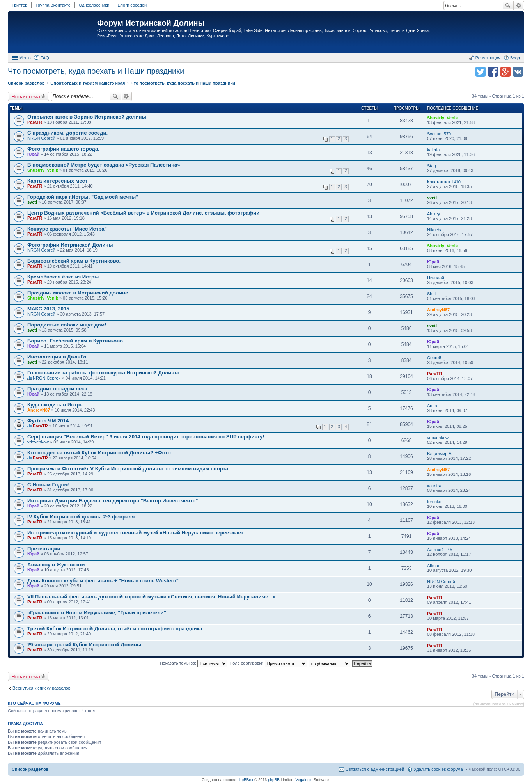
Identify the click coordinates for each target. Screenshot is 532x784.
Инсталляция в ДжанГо (57, 357)
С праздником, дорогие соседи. (67, 133)
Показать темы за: (194, 663)
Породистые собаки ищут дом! (67, 325)
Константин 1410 (444, 182)
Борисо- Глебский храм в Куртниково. (76, 341)
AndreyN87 (438, 310)
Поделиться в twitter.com (481, 72)
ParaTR (35, 122)
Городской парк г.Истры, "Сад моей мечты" (83, 197)
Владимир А (439, 454)
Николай (436, 278)
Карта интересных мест (57, 181)
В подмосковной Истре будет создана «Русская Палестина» (104, 165)
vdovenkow (38, 442)
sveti (32, 202)
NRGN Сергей (41, 138)
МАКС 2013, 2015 (48, 309)
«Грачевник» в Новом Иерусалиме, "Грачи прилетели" (97, 613)
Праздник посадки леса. (58, 389)
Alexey (434, 214)
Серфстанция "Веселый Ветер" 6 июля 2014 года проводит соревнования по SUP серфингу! (146, 437)
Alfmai (433, 566)
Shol (431, 294)
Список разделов (30, 769)
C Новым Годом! (49, 485)
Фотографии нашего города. (63, 149)
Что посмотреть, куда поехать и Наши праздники (96, 71)
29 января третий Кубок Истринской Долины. (85, 645)
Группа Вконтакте (53, 5)
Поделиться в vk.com (518, 72)
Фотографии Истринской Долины (70, 245)
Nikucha (435, 230)
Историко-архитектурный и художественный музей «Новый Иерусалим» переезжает (135, 533)
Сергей (434, 358)
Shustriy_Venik (442, 118)
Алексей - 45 (440, 550)
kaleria (433, 150)
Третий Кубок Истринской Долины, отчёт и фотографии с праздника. (115, 629)
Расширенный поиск (519, 5)
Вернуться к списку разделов (41, 688)
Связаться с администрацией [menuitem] (375, 769)
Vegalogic (304, 780)
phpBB (274, 780)
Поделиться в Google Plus (505, 72)
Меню (25, 58)
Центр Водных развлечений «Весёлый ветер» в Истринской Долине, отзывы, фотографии (143, 213)
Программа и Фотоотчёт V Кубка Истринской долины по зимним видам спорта (128, 469)
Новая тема (26, 96)
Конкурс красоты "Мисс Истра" (67, 229)
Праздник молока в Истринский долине (78, 293)
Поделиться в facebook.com (493, 72)
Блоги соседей (132, 5)
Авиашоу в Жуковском (56, 565)
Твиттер (20, 5)
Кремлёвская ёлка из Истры (63, 277)
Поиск (508, 5)
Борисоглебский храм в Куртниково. (74, 261)
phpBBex (245, 780)
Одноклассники (94, 5)
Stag (432, 166)
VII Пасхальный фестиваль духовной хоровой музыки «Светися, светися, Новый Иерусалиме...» (151, 597)
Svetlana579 (439, 134)
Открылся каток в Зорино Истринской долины (87, 117)
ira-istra (434, 486)
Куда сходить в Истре (55, 405)
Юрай (33, 154)
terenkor (435, 502)
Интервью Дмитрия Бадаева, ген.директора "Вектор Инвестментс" (113, 501)
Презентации (44, 549)
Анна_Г (434, 406)
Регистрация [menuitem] (488, 58)
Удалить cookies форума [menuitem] (438, 769)
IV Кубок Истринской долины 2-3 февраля (81, 517)
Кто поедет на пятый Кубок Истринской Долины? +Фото (99, 453)
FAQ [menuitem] (45, 58)
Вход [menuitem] (515, 58)
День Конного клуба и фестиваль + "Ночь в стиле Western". (104, 581)
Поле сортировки (268, 663)
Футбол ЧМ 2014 (48, 421)
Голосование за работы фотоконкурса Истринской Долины (103, 373)
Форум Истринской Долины (151, 23)
